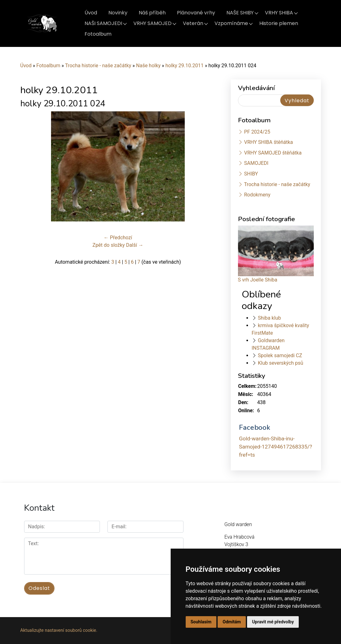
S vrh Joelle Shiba (258, 280)
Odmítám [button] (232, 622)
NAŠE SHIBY (240, 13)
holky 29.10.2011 (184, 66)
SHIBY (251, 174)
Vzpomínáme (231, 23)
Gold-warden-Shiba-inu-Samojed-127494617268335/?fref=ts (275, 446)
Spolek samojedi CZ (280, 355)
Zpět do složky (108, 245)
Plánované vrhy (196, 13)
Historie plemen (279, 23)
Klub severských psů (280, 363)
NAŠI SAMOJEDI (103, 23)
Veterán (193, 23)
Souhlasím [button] (201, 622)
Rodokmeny (257, 195)
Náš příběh (152, 13)
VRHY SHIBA (279, 13)
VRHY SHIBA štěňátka (268, 142)
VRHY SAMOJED (152, 23)
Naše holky (149, 66)
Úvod (91, 13)
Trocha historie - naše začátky (98, 66)
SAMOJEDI (256, 163)
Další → (134, 245)
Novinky (118, 13)
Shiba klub (269, 318)
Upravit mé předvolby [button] (273, 622)
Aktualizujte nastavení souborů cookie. (59, 630)
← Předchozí (118, 238)
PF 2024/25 (257, 132)
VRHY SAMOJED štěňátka (273, 153)
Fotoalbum (98, 34)
